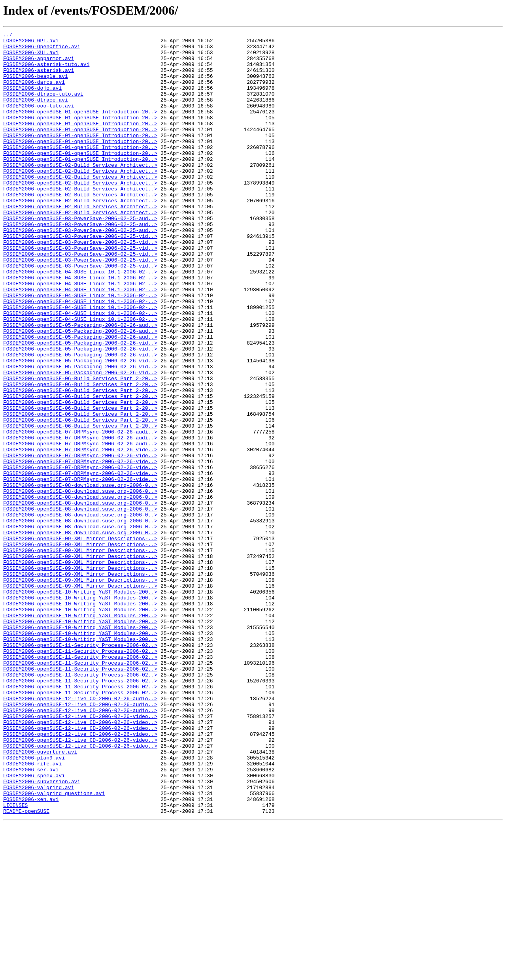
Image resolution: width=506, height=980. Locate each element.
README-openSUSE (26, 967)
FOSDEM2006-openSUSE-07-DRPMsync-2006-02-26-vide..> (80, 533)
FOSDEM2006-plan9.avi (34, 903)
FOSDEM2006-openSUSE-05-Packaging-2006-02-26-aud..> (80, 384)
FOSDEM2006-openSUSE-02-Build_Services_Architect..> (80, 192)
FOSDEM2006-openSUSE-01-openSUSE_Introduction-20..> (80, 128)
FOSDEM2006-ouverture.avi (40, 896)
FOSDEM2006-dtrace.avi (36, 114)
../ (8, 36)
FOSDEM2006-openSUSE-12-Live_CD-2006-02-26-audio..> (80, 832)
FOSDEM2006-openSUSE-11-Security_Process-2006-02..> (80, 768)
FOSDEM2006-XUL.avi (31, 57)
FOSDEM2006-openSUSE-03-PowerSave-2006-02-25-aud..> (80, 256)
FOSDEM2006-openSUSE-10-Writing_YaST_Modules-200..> (80, 704)
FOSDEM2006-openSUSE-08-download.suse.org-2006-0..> (80, 576)
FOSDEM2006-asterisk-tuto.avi (46, 71)
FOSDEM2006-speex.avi (34, 925)
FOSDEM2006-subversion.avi (42, 932)
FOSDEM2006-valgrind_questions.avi (54, 946)
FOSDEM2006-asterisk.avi (39, 78)
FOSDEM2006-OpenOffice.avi (42, 50)
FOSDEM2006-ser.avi (31, 918)
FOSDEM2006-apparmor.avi (39, 64)
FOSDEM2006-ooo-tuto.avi (39, 121)
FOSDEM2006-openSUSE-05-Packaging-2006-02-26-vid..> (80, 405)
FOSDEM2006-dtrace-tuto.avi (43, 107)
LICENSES (15, 960)
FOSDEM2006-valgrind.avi (39, 939)
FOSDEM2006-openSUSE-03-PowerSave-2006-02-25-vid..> (80, 277)
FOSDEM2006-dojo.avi (32, 100)
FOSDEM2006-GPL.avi (31, 43)
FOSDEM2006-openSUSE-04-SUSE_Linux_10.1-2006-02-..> (80, 320)
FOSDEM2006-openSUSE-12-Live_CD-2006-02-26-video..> (80, 854)
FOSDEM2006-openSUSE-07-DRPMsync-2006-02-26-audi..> (80, 512)
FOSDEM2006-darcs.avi (34, 92)
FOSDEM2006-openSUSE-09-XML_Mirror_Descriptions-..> (80, 640)
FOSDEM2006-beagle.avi (36, 85)
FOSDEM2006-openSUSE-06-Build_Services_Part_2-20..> (80, 448)
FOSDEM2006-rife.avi (32, 910)
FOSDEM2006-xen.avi (31, 953)
